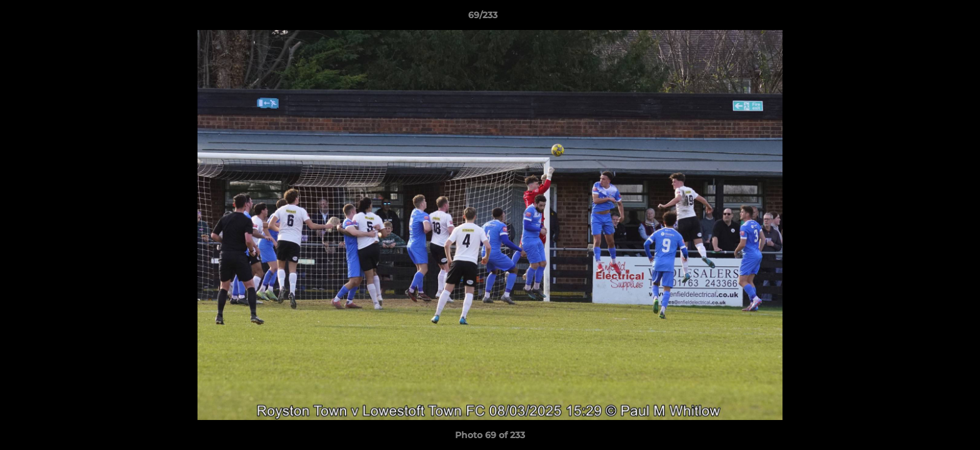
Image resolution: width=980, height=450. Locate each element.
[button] (927, 18)
